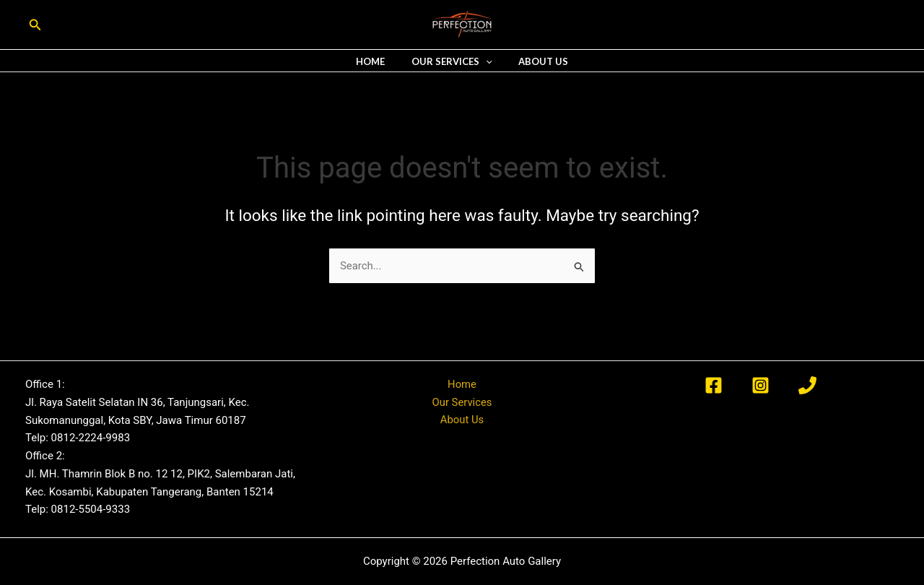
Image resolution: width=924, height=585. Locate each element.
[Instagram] (760, 385)
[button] (35, 25)
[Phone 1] (807, 385)
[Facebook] (714, 385)
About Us (535, 62)
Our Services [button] (452, 62)
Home (378, 62)
